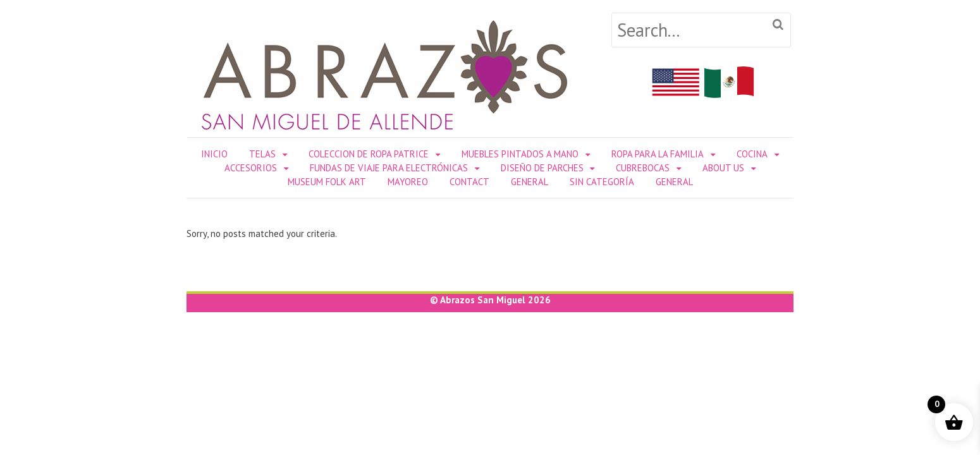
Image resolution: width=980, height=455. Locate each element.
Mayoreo (408, 182)
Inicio (214, 154)
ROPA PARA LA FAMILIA (658, 154)
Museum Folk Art (327, 182)
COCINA (752, 154)
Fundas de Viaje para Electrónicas (389, 168)
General (530, 182)
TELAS (262, 154)
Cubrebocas (643, 168)
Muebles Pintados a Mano (520, 154)
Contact (469, 182)
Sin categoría (602, 182)
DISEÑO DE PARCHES (542, 168)
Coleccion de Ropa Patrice (369, 154)
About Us (723, 168)
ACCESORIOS (251, 168)
